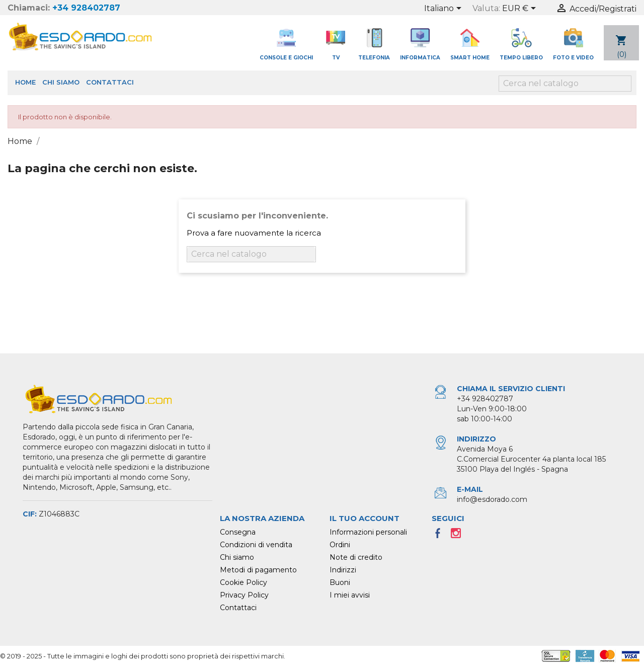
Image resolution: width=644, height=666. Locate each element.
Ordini (340, 545)
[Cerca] (565, 84)
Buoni (340, 582)
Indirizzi (343, 570)
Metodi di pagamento (258, 570)
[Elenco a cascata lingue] (445, 9)
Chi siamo (61, 82)
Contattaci (110, 82)
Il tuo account (365, 518)
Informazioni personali (368, 532)
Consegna (238, 532)
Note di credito (356, 557)
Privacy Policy (244, 595)
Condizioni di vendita (256, 545)
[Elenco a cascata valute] (521, 9)
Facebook (441, 536)
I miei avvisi (350, 595)
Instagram (459, 536)
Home (25, 82)
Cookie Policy (244, 582)
